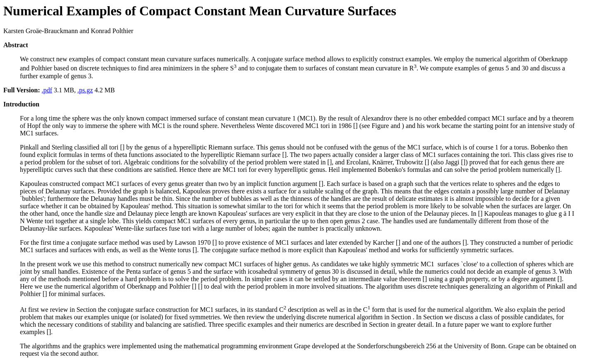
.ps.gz (85, 90)
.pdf (47, 90)
